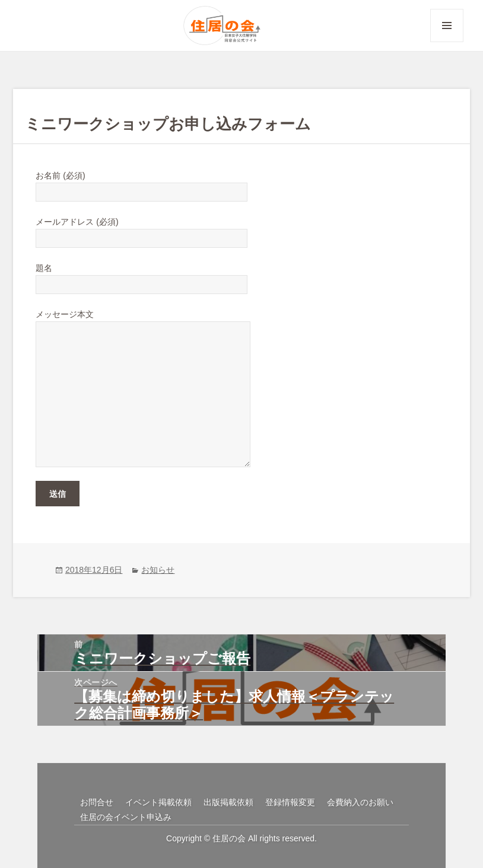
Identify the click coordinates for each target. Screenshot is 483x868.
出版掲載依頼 (228, 802)
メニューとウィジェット (447, 42)
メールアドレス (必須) (142, 230)
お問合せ (97, 802)
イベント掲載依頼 (158, 802)
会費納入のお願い (360, 802)
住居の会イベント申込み (126, 817)
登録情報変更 (290, 802)
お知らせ (158, 570)
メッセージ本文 (143, 321)
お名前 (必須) (142, 184)
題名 (142, 276)
